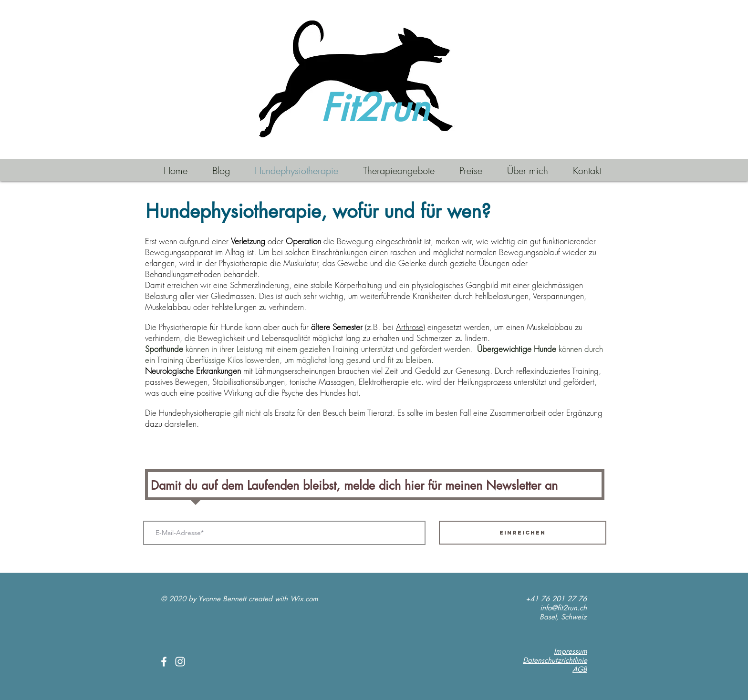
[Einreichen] (523, 533)
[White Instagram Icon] (180, 662)
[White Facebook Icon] (164, 662)
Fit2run (375, 108)
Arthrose (410, 327)
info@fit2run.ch (563, 608)
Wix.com (304, 599)
